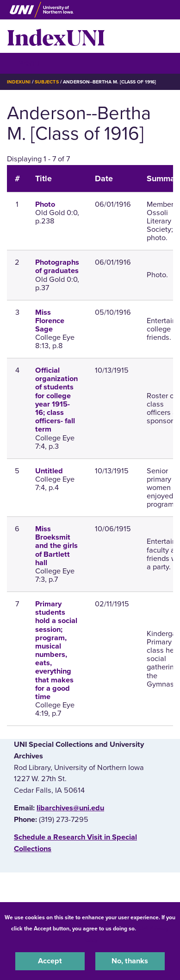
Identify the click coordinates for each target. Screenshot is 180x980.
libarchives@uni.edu (70, 808)
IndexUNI (56, 36)
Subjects (47, 82)
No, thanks (130, 961)
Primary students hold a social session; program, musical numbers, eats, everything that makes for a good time (56, 650)
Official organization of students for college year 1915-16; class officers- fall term (56, 400)
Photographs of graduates (57, 267)
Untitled (49, 471)
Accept (50, 961)
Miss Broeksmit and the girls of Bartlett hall (56, 546)
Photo (45, 204)
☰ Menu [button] (23, 63)
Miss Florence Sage (50, 321)
